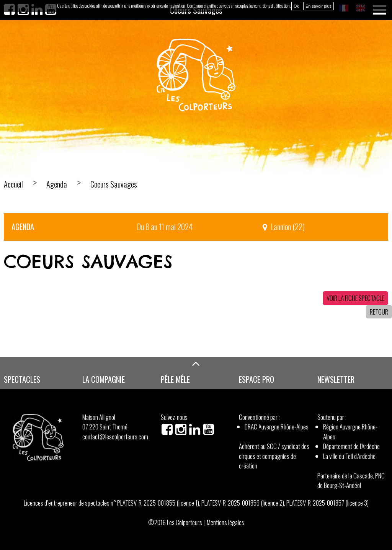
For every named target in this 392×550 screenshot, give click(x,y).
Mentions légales (225, 522)
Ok (296, 6)
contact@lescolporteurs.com (115, 437)
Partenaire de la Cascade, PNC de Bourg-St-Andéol (351, 481)
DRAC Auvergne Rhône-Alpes (277, 427)
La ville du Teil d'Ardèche (349, 456)
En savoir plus (318, 6)
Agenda (57, 184)
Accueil (13, 184)
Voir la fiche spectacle (355, 298)
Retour (379, 312)
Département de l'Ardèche (351, 446)
